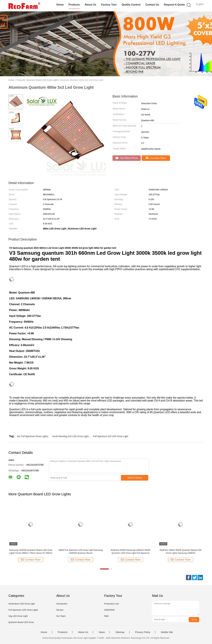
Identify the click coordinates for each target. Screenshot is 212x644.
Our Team (61, 616)
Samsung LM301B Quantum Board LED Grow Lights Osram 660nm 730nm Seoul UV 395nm (31, 552)
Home (60, 5)
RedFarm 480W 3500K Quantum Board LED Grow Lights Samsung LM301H (181, 552)
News (102, 632)
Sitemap (120, 632)
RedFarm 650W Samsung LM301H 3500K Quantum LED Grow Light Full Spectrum (131, 552)
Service (60, 610)
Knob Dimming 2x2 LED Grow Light (70, 436)
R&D (106, 616)
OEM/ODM (109, 610)
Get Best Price (127, 158)
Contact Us (152, 5)
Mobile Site (167, 632)
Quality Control (131, 5)
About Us (90, 5)
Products (74, 5)
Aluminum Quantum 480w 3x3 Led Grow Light (81, 80)
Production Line (112, 604)
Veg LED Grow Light (18, 616)
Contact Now (156, 158)
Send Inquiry (135, 478)
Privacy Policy (143, 632)
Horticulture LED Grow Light (22, 604)
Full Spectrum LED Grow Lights (23, 610)
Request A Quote (174, 5)
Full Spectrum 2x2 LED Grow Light (111, 436)
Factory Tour (109, 5)
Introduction (62, 604)
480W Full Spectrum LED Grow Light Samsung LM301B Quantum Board (81, 552)
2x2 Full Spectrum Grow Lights (32, 436)
